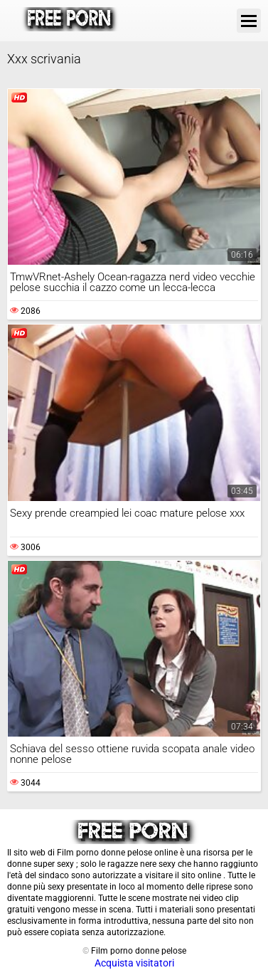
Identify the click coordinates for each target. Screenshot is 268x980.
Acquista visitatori (134, 963)
